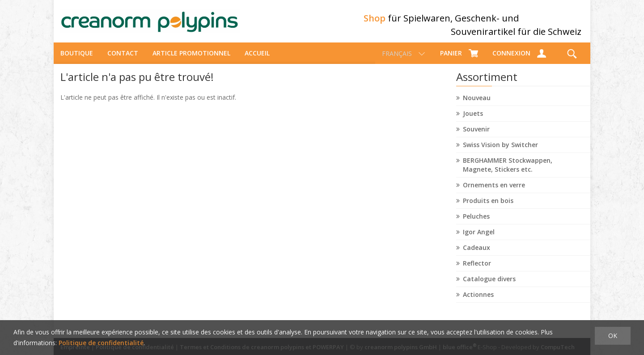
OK (613, 336)
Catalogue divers (489, 286)
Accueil (257, 61)
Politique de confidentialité (101, 343)
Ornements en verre (494, 192)
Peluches (476, 224)
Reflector (477, 271)
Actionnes (478, 302)
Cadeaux (477, 255)
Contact (123, 61)
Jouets (473, 121)
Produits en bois (488, 208)
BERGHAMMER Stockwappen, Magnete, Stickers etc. (508, 172)
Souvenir (476, 137)
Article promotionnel (191, 61)
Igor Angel (479, 239)
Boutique (77, 61)
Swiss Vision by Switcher (500, 152)
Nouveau (477, 105)
